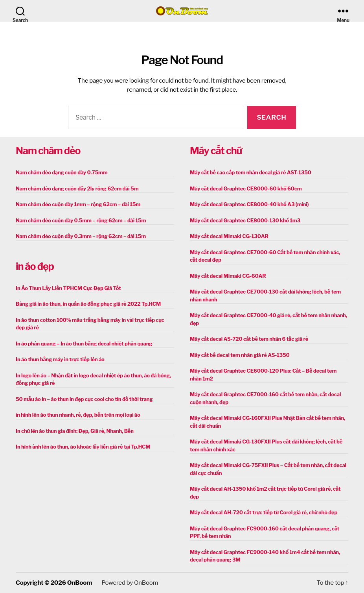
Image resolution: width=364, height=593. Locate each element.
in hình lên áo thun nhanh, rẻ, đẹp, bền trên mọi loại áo (78, 415)
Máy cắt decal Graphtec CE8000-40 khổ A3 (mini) (249, 204)
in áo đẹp (35, 266)
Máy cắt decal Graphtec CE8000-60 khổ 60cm (246, 188)
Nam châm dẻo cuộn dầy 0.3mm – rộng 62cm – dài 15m (81, 236)
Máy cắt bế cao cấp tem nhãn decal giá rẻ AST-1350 (251, 172)
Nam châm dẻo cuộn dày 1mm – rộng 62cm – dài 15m (78, 204)
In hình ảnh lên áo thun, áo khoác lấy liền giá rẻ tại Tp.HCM (83, 447)
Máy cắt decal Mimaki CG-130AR (229, 236)
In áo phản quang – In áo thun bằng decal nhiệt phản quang (84, 344)
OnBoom (79, 583)
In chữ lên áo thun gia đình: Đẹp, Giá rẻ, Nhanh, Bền (75, 431)
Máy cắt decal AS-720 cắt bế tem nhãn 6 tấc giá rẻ (249, 339)
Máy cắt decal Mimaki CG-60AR (228, 276)
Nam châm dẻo (48, 151)
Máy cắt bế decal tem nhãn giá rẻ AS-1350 (240, 355)
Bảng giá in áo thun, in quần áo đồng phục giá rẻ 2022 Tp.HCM (88, 304)
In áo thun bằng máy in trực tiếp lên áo (60, 359)
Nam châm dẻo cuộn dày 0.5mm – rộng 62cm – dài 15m (81, 220)
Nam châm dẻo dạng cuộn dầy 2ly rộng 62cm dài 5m (77, 188)
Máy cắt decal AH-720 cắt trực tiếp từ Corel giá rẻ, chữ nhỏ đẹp (264, 512)
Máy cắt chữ (216, 151)
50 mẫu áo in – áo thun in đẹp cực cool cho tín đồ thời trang (84, 399)
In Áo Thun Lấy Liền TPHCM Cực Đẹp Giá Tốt (68, 288)
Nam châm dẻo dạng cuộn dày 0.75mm (62, 172)
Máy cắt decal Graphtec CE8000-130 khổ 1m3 (245, 220)
